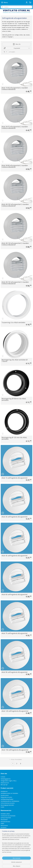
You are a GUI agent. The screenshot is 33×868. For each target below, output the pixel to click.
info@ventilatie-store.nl (9, 838)
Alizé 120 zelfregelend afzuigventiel (15, 711)
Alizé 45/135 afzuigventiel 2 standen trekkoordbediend (15, 283)
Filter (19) (16, 44)
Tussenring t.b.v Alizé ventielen (13, 322)
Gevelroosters (5, 795)
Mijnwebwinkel (22, 865)
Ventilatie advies (5, 814)
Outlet (3, 807)
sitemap (20, 862)
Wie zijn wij (4, 785)
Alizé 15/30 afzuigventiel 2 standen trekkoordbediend (15, 89)
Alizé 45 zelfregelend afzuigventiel (14, 556)
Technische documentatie (8, 816)
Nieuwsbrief (4, 820)
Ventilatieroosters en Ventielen (9, 793)
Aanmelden (5, 855)
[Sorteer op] (16, 48)
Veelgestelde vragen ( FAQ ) (9, 781)
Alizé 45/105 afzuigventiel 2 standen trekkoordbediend (15, 205)
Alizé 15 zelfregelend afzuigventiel (14, 478)
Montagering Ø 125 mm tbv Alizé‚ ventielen (14, 438)
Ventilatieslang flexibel (7, 799)
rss (24, 862)
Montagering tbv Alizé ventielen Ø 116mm (15, 361)
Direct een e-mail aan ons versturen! (11, 844)
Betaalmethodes (5, 822)
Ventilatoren (4, 791)
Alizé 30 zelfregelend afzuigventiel (14, 517)
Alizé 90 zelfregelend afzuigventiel (14, 672)
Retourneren (4, 826)
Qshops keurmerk (6, 818)
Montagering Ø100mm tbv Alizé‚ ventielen (14, 399)
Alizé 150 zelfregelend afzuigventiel (15, 750)
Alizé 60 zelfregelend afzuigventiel (14, 594)
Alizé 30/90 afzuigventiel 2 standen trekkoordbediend (15, 166)
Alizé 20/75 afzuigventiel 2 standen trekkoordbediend (15, 127)
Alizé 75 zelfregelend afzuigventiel (14, 633)
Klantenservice (5, 783)
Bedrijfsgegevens (6, 779)
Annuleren (4, 827)
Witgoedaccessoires (6, 797)
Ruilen (2, 824)
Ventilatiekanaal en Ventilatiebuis (10, 801)
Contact (3, 777)
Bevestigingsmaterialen (7, 805)
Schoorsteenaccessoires (8, 803)
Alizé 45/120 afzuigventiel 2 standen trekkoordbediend (15, 244)
